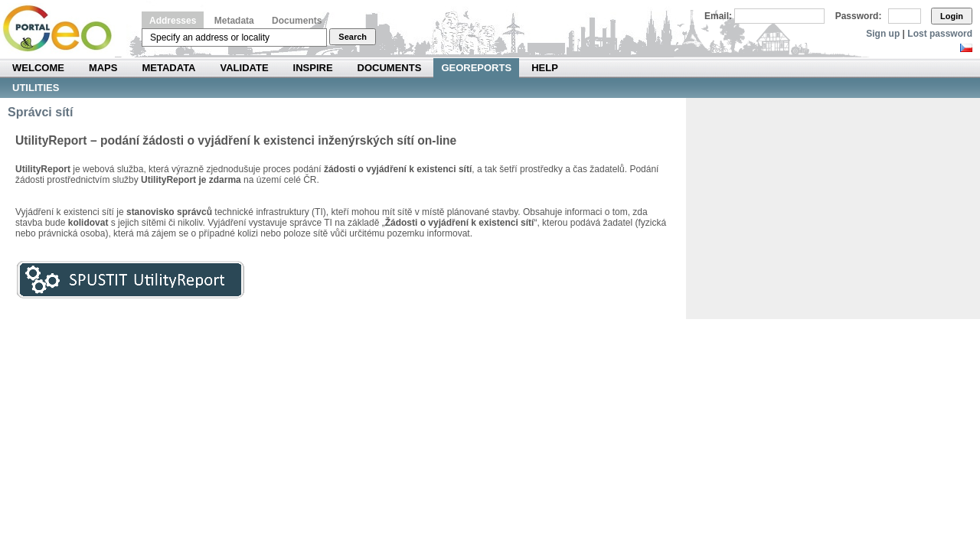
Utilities (36, 88)
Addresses (173, 21)
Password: (859, 16)
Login (952, 16)
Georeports (476, 68)
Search (353, 37)
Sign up (883, 34)
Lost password (940, 34)
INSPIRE (313, 68)
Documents (297, 21)
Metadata (234, 21)
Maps (103, 68)
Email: (718, 16)
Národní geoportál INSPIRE (63, 29)
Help (545, 68)
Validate (245, 68)
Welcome (38, 68)
